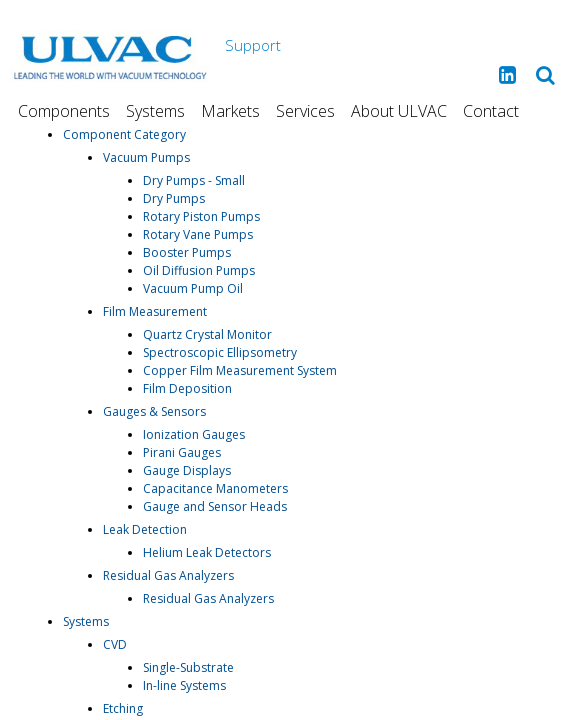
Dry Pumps (174, 198)
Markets (230, 111)
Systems (155, 111)
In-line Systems (184, 685)
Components (64, 111)
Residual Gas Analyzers (168, 575)
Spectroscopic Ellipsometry (220, 352)
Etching (123, 708)
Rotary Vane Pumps (198, 234)
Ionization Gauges (194, 434)
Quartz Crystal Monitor (207, 334)
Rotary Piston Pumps (201, 216)
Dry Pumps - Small (194, 180)
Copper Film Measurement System (240, 370)
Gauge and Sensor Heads (215, 506)
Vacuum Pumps (146, 157)
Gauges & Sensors (154, 411)
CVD (115, 644)
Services (305, 111)
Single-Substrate (188, 667)
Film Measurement (155, 311)
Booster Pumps (187, 252)
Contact (491, 111)
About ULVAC (399, 111)
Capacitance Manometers (215, 488)
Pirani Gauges (182, 452)
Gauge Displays (187, 470)
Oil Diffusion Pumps (199, 270)
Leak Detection (145, 529)
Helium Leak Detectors (207, 552)
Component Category (124, 134)
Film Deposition (187, 388)
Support (253, 45)
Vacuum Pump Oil (193, 288)
